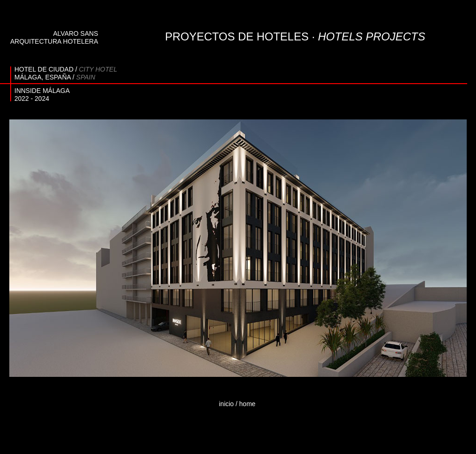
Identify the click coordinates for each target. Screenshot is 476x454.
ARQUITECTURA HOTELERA (54, 41)
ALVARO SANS (76, 33)
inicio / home (237, 404)
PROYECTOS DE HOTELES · (295, 36)
